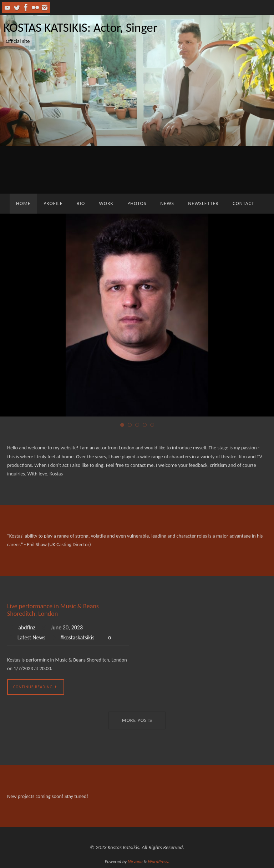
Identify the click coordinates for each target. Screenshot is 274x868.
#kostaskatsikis (77, 637)
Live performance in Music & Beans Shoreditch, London (53, 610)
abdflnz (27, 627)
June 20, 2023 (67, 627)
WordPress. (159, 861)
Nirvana (135, 861)
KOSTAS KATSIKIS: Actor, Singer (80, 28)
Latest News (31, 637)
